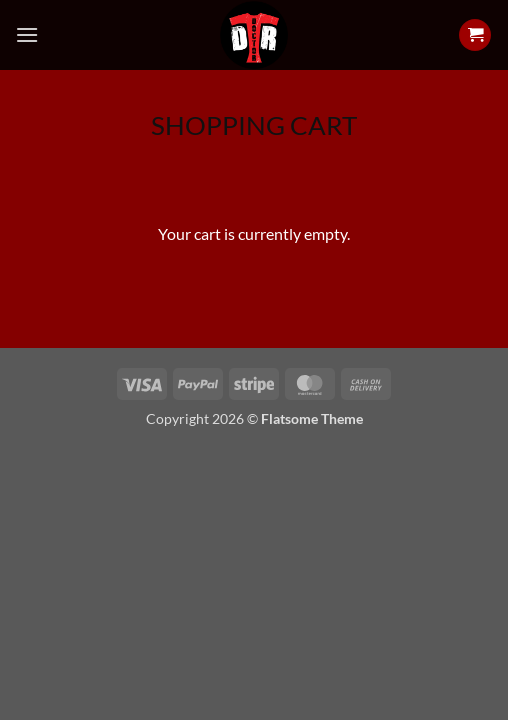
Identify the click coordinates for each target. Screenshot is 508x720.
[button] (27, 34)
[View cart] (475, 35)
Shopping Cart (254, 125)
